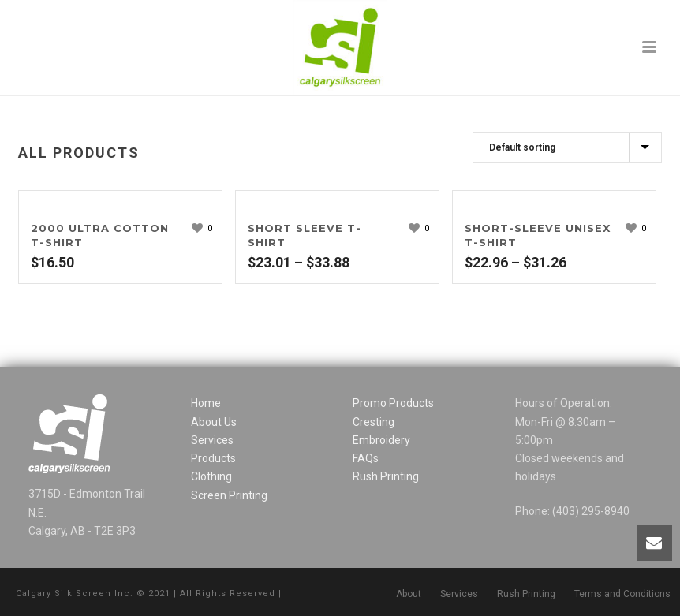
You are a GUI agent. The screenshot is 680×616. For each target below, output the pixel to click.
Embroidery (381, 440)
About (409, 594)
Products (213, 458)
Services (212, 440)
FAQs (366, 458)
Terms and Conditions (622, 594)
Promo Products (393, 403)
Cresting (374, 422)
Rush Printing (386, 476)
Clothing (211, 476)
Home (206, 403)
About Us (214, 422)
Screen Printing (229, 495)
